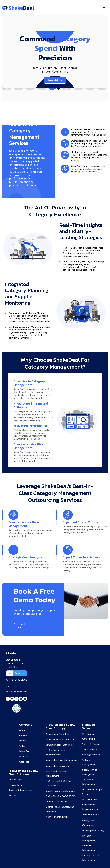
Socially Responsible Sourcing (60, 791)
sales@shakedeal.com (16, 692)
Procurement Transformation (60, 739)
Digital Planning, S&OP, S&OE (60, 796)
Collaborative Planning (57, 801)
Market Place (15, 780)
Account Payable (91, 814)
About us (24, 730)
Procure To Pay (16, 785)
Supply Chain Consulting (58, 766)
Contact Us (19, 625)
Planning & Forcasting (93, 830)
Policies (23, 740)
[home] (18, 8)
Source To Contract (92, 744)
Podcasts (24, 756)
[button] (104, 8)
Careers (23, 735)
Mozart (12, 795)
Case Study (25, 762)
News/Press (25, 751)
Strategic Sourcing (91, 754)
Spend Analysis (90, 749)
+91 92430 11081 (18, 680)
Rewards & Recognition (20, 790)
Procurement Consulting (58, 734)
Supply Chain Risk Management (61, 760)
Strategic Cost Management (60, 745)
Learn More (55, 80)
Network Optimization (57, 817)
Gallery (23, 746)
